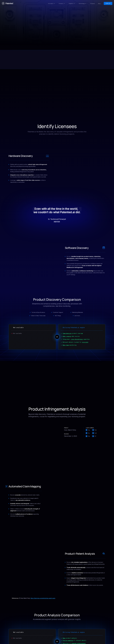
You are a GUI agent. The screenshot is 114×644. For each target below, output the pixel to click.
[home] (8, 3)
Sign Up (108, 3)
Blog (99, 4)
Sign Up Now (57, 36)
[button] (52, 3)
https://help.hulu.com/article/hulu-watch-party (43, 598)
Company (92, 4)
